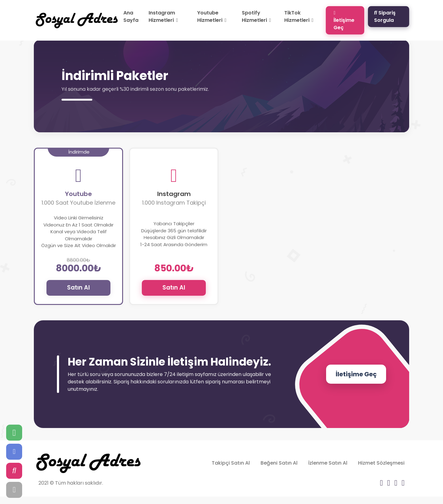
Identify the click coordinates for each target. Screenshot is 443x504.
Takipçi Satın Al (231, 463)
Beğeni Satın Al (279, 463)
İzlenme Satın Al (328, 463)
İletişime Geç (344, 20)
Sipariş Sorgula (385, 16)
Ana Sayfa (131, 16)
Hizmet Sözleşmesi (381, 463)
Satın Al (78, 288)
